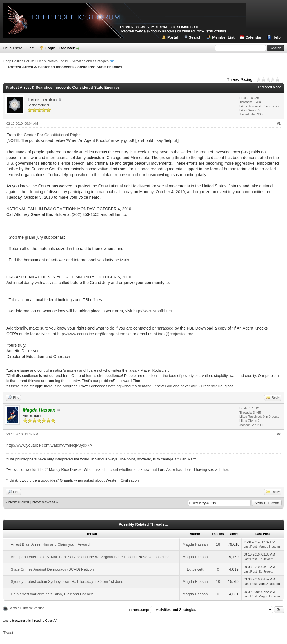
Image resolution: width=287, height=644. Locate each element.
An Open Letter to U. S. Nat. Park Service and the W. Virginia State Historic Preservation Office (90, 557)
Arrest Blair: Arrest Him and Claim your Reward (50, 544)
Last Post (250, 547)
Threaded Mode (269, 87)
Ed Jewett (266, 559)
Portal (173, 37)
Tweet (8, 633)
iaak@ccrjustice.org (176, 334)
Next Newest (44, 502)
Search (195, 37)
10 (218, 581)
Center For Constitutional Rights (53, 135)
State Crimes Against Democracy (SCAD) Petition (52, 569)
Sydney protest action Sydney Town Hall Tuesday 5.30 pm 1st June (67, 581)
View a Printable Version (27, 608)
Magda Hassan (195, 544)
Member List (223, 37)
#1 (279, 124)
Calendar (254, 37)
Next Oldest (19, 502)
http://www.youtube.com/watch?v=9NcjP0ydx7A (49, 445)
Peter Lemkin (42, 100)
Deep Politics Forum (19, 61)
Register (67, 48)
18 (218, 544)
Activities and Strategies (90, 61)
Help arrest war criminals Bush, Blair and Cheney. (52, 594)
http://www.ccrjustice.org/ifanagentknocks (94, 334)
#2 (279, 434)
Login (50, 48)
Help (277, 37)
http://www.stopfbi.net (153, 311)
